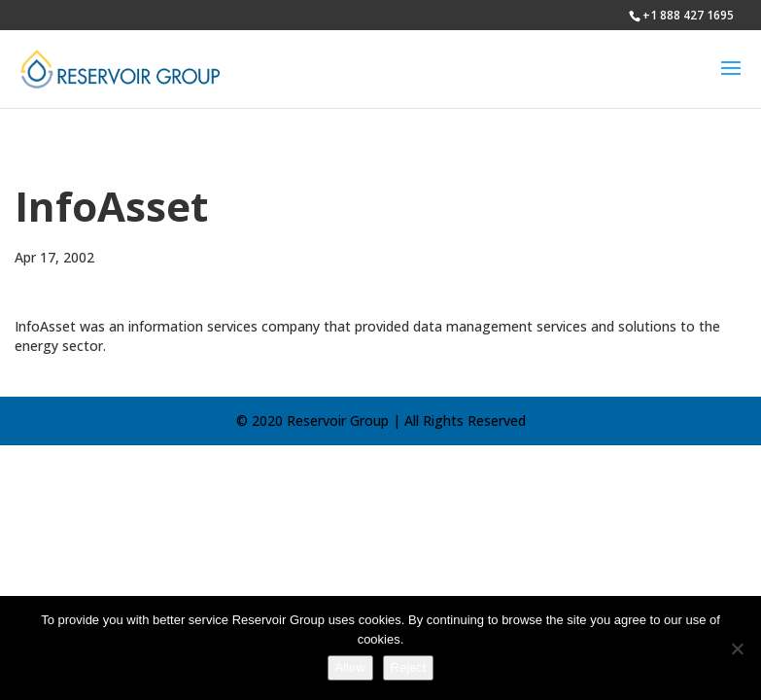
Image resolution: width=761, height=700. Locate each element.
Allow (350, 667)
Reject (409, 667)
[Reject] (737, 648)
